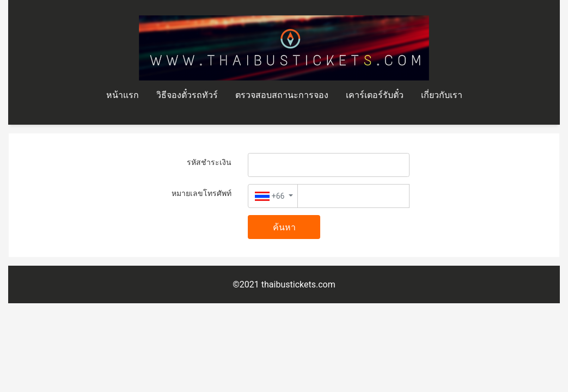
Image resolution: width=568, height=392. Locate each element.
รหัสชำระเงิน (209, 162)
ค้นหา (284, 227)
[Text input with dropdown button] (353, 196)
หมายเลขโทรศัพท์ (201, 193)
